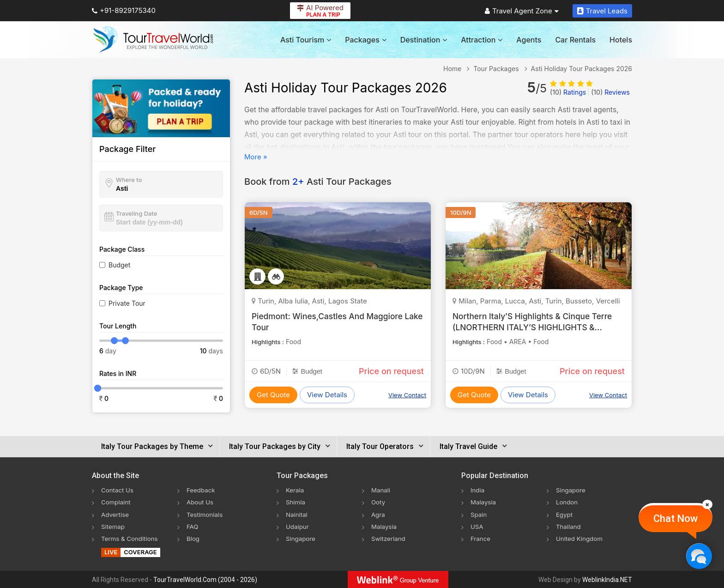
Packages (365, 40)
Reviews (610, 92)
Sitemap (114, 526)
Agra (378, 514)
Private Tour (127, 303)
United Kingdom (580, 538)
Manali (381, 490)
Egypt (565, 514)
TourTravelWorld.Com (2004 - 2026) (205, 579)
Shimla (296, 502)
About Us (201, 502)
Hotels (621, 40)
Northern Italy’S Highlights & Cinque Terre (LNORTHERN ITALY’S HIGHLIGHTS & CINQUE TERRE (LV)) (535, 327)
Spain (479, 514)
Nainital (297, 514)
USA (477, 526)
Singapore (301, 538)
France (481, 538)
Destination (424, 40)
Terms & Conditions (131, 538)
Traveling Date (136, 213)
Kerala (295, 490)
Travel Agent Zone (522, 11)
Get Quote (273, 395)
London (567, 502)
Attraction (482, 40)
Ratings (568, 92)
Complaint (117, 502)
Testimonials (205, 514)
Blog (193, 538)
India (478, 490)
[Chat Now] (699, 556)
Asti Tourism (306, 40)
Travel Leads (602, 11)
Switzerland (389, 538)
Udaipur (298, 526)
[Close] (707, 504)
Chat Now (676, 518)
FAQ (193, 526)
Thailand (569, 526)
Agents (529, 40)
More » (256, 157)
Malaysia (385, 526)
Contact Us (118, 490)
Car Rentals (575, 40)
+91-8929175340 (124, 10)
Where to (129, 180)
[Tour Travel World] (153, 40)
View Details (327, 395)
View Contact (407, 395)
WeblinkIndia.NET (607, 579)
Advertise (116, 514)
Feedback (202, 490)
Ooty (379, 502)
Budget (119, 265)
